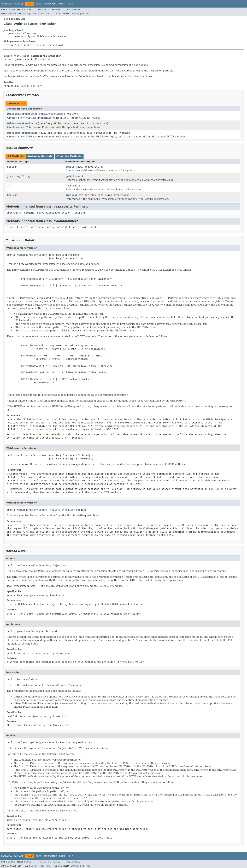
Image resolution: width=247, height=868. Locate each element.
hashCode (72, 186)
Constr (35, 14)
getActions (73, 176)
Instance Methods (40, 156)
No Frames (54, 10)
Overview (7, 4)
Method (46, 14)
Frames (42, 10)
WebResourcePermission (22, 114)
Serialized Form (32, 86)
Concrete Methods (69, 156)
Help (70, 4)
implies (71, 195)
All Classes (73, 10)
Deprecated (50, 4)
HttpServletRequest (52, 114)
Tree (39, 4)
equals (70, 167)
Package (19, 4)
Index (62, 4)
